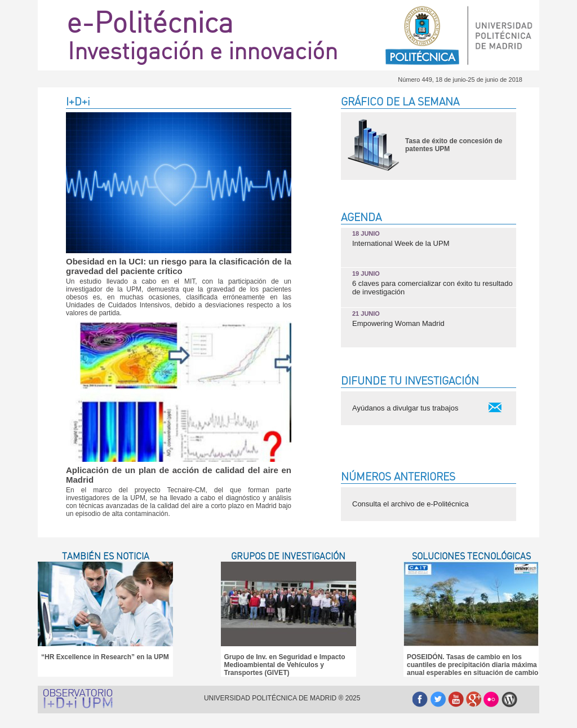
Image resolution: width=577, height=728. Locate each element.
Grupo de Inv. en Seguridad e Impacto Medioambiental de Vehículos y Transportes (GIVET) (285, 665)
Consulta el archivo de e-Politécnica (410, 504)
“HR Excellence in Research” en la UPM (105, 657)
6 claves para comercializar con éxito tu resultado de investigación (432, 283)
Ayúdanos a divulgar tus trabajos (405, 408)
